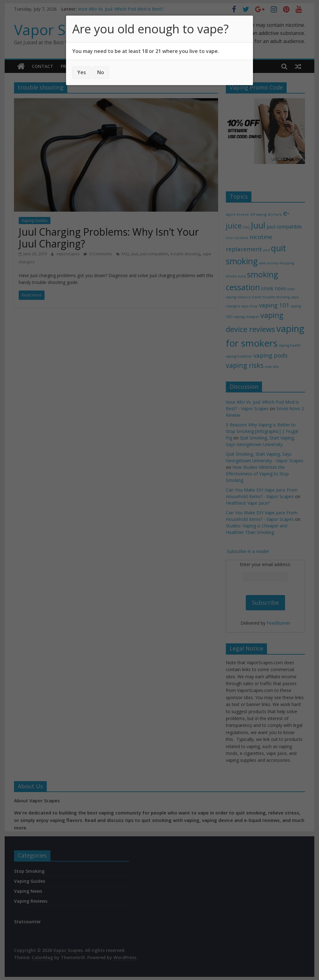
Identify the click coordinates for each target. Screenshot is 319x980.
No (101, 72)
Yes (82, 72)
